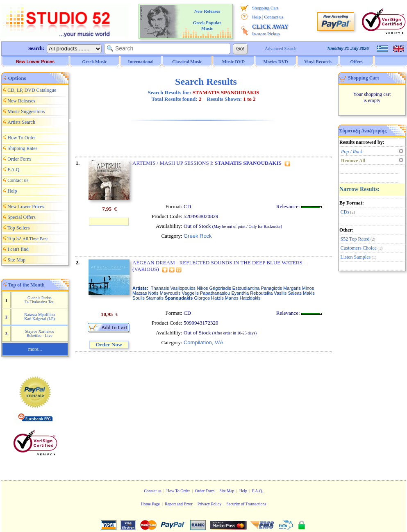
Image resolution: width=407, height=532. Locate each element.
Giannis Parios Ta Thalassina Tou (40, 300)
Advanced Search (281, 48)
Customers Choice (359, 248)
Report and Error (179, 504)
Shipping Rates (22, 148)
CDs (345, 212)
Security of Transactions (246, 504)
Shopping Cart (265, 8)
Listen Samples (356, 257)
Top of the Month (26, 285)
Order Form (19, 159)
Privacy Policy (210, 504)
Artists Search (21, 122)
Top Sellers (18, 228)
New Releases (21, 101)
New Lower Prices (35, 61)
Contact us (274, 17)
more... (35, 349)
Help (256, 17)
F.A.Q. (14, 170)
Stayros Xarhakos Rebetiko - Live (40, 333)
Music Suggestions (26, 111)
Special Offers (22, 217)
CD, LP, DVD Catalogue (32, 90)
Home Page (150, 504)
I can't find (18, 249)
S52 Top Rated (355, 239)
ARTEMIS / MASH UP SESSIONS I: (207, 163)
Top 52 (27, 239)
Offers (357, 61)
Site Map (16, 260)
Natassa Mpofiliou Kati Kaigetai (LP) (39, 317)
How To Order (22, 138)
